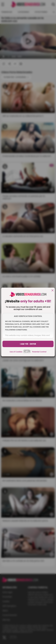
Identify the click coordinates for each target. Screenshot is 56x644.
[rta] (27, 353)
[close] (53, 291)
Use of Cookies (16, 352)
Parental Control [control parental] (39, 352)
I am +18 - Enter (28, 344)
